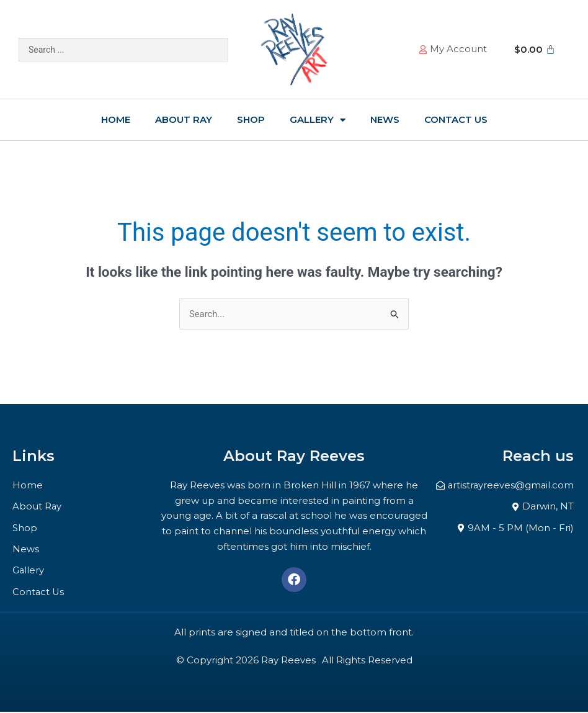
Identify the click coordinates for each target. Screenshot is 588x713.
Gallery (318, 120)
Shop (251, 119)
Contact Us (456, 119)
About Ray (184, 119)
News (385, 119)
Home (116, 119)
